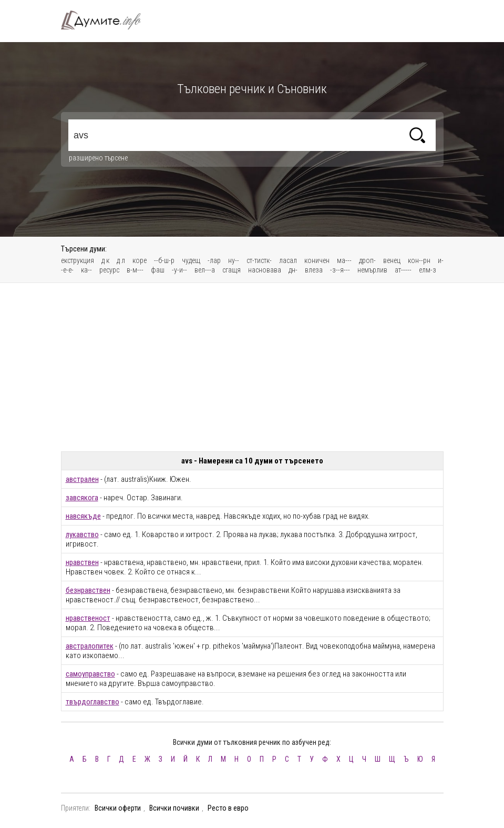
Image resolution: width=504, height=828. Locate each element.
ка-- (86, 270)
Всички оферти (118, 808)
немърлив (372, 270)
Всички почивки (174, 808)
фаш (158, 270)
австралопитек (90, 646)
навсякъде (83, 516)
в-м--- (135, 270)
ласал (288, 260)
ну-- (234, 260)
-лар (214, 260)
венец (392, 260)
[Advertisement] (252, 367)
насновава (265, 270)
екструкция (78, 260)
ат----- (403, 270)
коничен (317, 260)
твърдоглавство (92, 702)
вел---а (205, 270)
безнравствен (88, 590)
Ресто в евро (228, 808)
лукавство (82, 534)
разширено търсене (98, 158)
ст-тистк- (259, 260)
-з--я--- (340, 270)
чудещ (191, 260)
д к (105, 260)
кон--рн (419, 260)
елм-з (428, 270)
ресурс (109, 270)
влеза (314, 270)
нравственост (88, 618)
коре (140, 260)
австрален (82, 479)
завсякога (82, 498)
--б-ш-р (164, 260)
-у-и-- (179, 270)
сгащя (232, 270)
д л (121, 260)
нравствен (82, 562)
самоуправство (90, 674)
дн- (293, 270)
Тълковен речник (107, 20)
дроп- (367, 260)
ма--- (344, 260)
